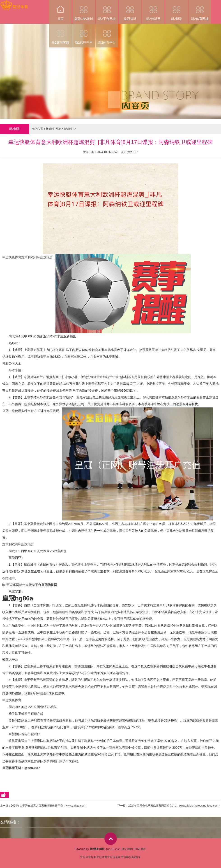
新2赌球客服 (60, 34)
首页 (60, 10)
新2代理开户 (84, 34)
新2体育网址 (200, 10)
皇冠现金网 (114, 857)
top (111, 839)
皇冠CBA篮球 (84, 10)
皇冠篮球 (130, 10)
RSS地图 (127, 849)
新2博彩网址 (53, 129)
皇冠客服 (126, 857)
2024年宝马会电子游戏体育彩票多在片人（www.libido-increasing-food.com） (175, 806)
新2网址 (136, 857)
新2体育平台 (107, 34)
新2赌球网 (153, 10)
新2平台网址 (107, 10)
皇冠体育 (102, 857)
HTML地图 (140, 849)
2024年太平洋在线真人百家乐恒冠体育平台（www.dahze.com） (49, 806)
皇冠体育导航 (88, 857)
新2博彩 (177, 10)
